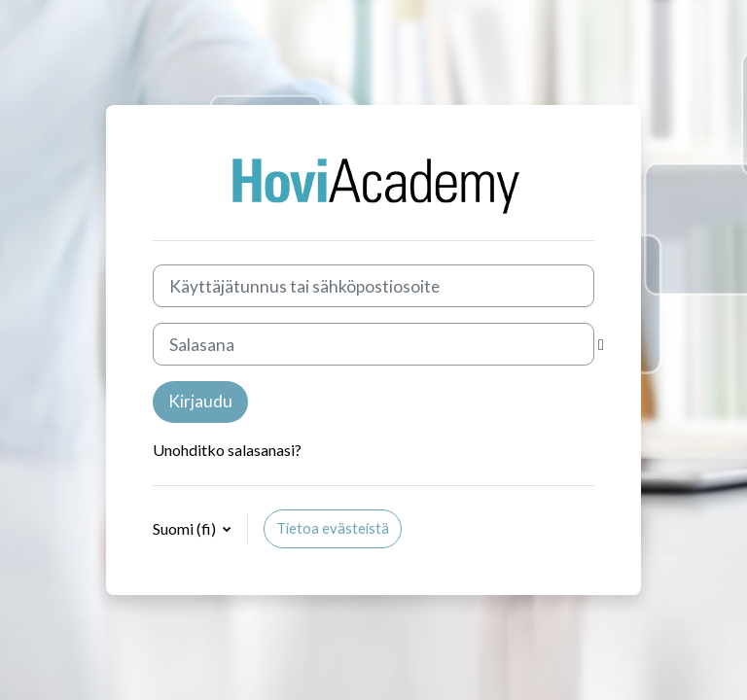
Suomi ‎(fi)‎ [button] (186, 528)
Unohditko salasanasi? (227, 450)
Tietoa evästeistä (333, 528)
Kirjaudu (200, 401)
